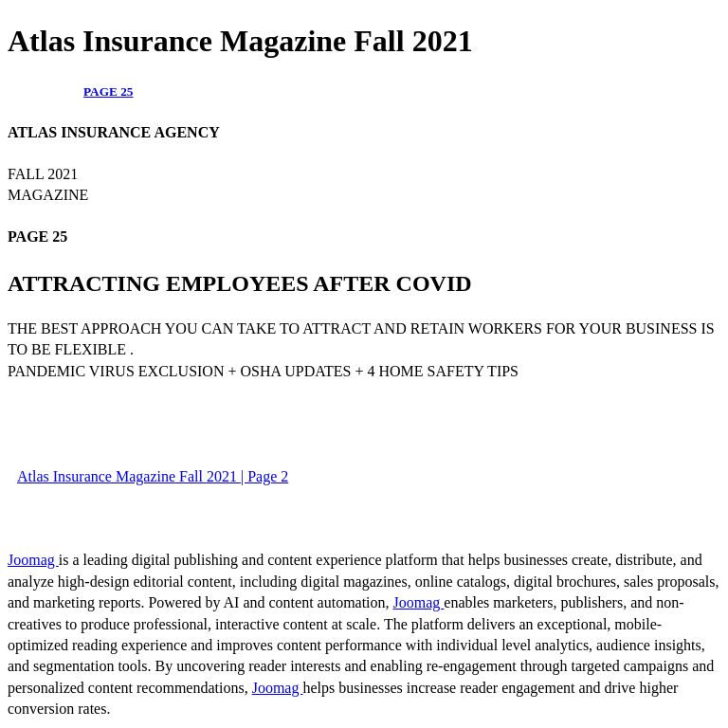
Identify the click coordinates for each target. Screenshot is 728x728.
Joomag (33, 560)
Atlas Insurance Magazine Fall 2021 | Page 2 (153, 476)
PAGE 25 (108, 91)
